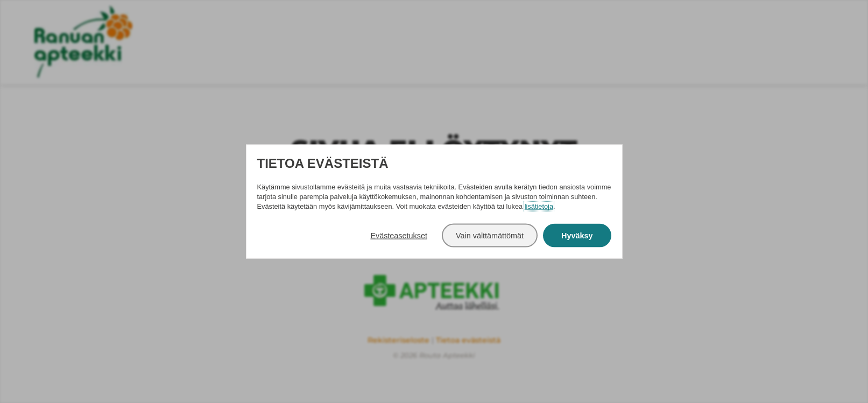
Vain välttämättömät (490, 235)
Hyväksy (577, 235)
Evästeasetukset (399, 235)
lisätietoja (539, 206)
